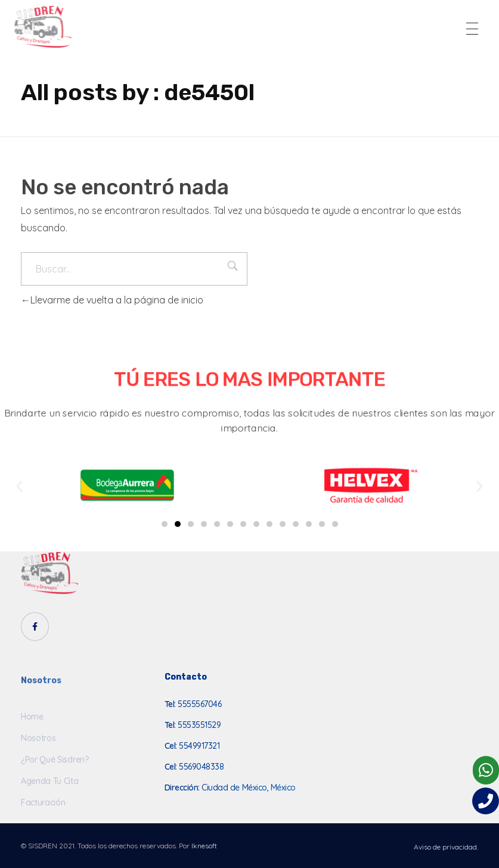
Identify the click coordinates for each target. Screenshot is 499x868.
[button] (165, 524)
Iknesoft (204, 846)
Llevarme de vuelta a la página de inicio (112, 300)
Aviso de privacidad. (446, 847)
